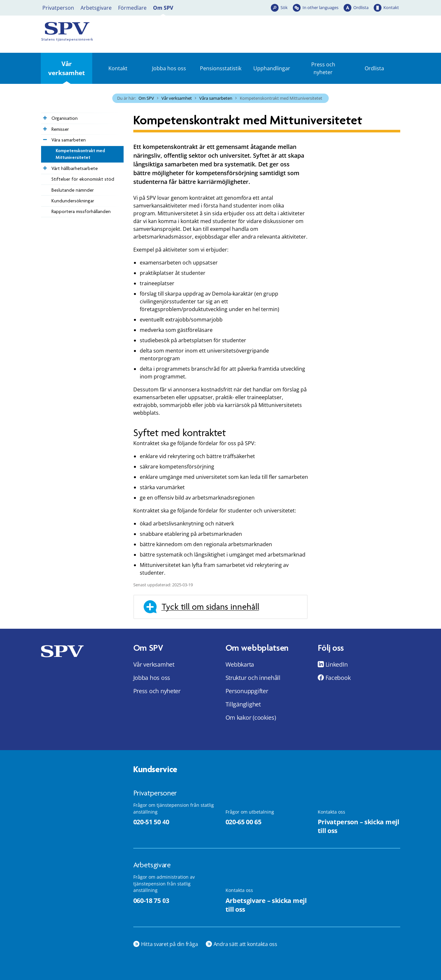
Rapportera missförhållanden (81, 211)
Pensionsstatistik (221, 68)
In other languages (320, 7)
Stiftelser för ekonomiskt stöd (83, 179)
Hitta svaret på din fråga (170, 944)
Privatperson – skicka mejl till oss (358, 826)
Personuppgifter (247, 691)
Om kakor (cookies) (251, 717)
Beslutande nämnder (73, 190)
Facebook (338, 678)
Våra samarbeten (216, 98)
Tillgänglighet (243, 704)
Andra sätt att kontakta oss (246, 944)
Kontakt (391, 7)
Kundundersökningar (73, 201)
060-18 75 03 (151, 901)
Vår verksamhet (66, 68)
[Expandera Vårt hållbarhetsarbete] (44, 166)
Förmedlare (132, 8)
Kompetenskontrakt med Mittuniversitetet (80, 154)
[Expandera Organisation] (44, 116)
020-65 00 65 (243, 822)
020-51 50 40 (151, 822)
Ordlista (361, 7)
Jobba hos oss (169, 68)
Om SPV (163, 8)
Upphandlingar (272, 68)
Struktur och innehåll (253, 678)
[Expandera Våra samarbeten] (44, 138)
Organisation (65, 118)
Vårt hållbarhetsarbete (75, 168)
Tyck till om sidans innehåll (210, 607)
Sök (284, 7)
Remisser (60, 129)
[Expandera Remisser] (44, 127)
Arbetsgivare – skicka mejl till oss (266, 905)
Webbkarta (240, 664)
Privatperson (58, 8)
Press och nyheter (323, 68)
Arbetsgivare (96, 8)
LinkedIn (337, 664)
